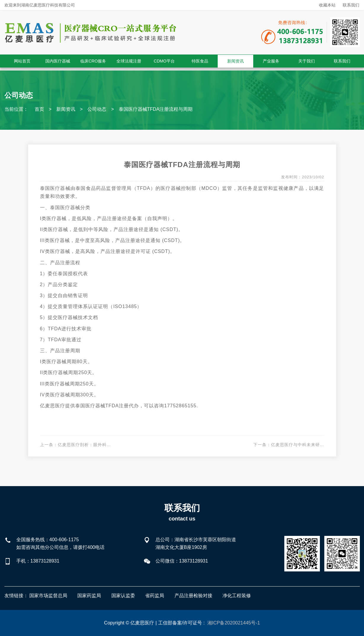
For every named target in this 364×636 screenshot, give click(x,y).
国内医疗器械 (58, 61)
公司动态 (97, 109)
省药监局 (155, 596)
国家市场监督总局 (48, 596)
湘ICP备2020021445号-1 (234, 623)
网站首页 (22, 61)
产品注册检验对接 (193, 596)
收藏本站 (327, 5)
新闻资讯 (235, 61)
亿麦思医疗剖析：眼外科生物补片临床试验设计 (104, 445)
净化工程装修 (237, 596)
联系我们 (351, 5)
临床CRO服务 (93, 61)
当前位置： (16, 109)
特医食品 (200, 61)
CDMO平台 (164, 61)
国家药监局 (89, 596)
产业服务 (271, 61)
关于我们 (307, 61)
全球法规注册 (129, 61)
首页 (39, 109)
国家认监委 (123, 596)
